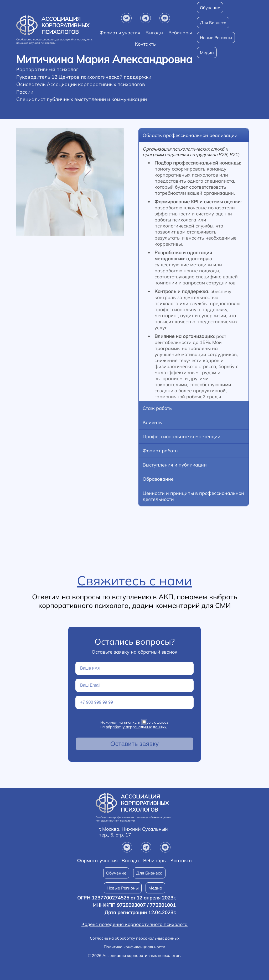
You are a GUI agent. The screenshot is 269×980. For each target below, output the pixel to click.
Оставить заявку (134, 744)
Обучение (210, 8)
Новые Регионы (216, 38)
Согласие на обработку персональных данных (135, 938)
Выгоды (154, 33)
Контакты (181, 861)
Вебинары (180, 33)
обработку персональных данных (136, 727)
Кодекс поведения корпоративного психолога (134, 924)
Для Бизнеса (213, 23)
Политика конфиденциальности (134, 947)
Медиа (155, 888)
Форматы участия (120, 33)
